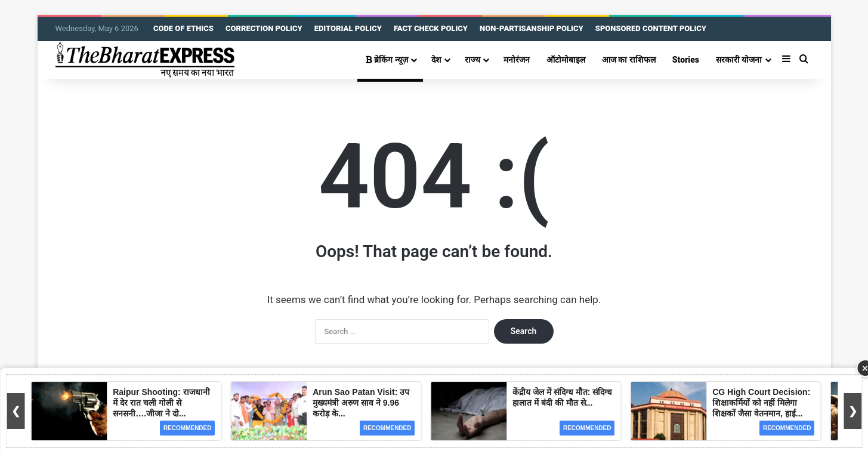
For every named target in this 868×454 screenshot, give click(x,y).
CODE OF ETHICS (183, 28)
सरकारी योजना (739, 60)
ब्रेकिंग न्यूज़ (387, 60)
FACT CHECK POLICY (431, 28)
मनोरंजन (517, 60)
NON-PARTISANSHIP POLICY (532, 28)
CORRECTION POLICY (264, 28)
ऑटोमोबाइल (566, 60)
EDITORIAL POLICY (348, 28)
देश (436, 60)
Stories (686, 60)
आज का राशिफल (629, 60)
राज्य (472, 60)
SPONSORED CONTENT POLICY (651, 28)
